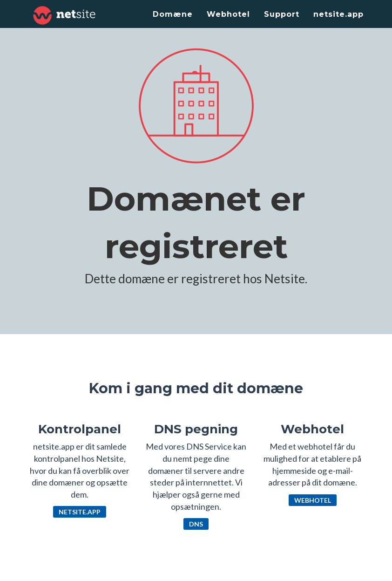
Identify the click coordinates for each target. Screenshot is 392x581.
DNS (196, 524)
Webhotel (228, 14)
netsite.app (338, 14)
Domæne (173, 14)
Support (282, 14)
